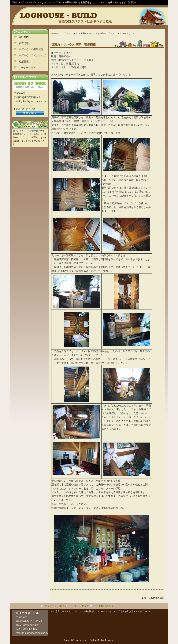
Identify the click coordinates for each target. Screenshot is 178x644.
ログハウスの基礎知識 (31, 49)
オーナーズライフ (29, 68)
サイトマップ (81, 606)
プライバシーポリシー (57, 606)
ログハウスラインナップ (32, 55)
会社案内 (24, 37)
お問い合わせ (106, 606)
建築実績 (24, 62)
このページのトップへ (153, 599)
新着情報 (24, 43)
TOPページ (56, 33)
